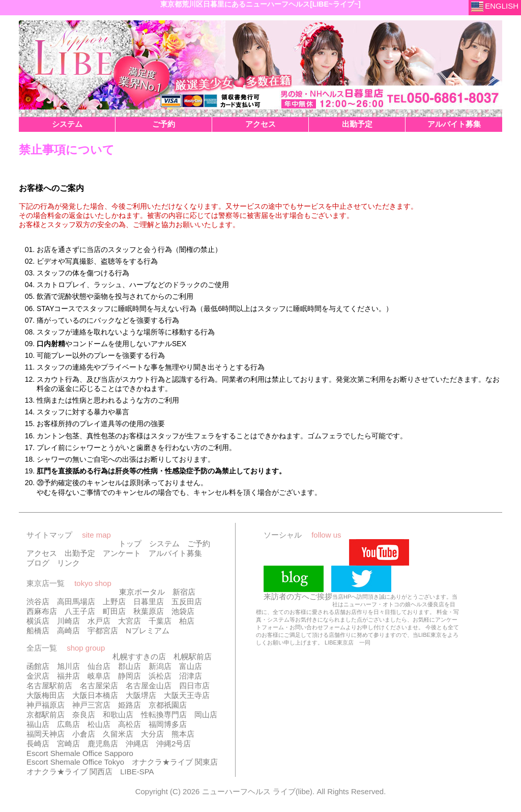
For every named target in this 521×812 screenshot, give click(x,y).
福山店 (38, 724)
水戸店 (99, 621)
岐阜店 (99, 676)
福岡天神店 (46, 734)
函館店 (38, 666)
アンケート (122, 553)
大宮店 (129, 621)
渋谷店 (38, 601)
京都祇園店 (168, 705)
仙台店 (99, 666)
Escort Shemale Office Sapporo (80, 753)
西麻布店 (42, 611)
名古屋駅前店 (49, 685)
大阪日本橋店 (95, 695)
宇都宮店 (103, 631)
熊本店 (183, 734)
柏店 (187, 621)
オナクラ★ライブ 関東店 (175, 762)
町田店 (114, 611)
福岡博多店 (168, 724)
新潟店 (160, 666)
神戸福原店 (46, 705)
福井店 (68, 676)
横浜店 (38, 621)
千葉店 (160, 621)
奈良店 (84, 715)
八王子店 (80, 611)
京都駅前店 (46, 715)
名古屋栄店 (99, 685)
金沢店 (38, 676)
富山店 (191, 666)
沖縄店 (137, 744)
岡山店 (206, 715)
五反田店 (187, 601)
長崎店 (38, 744)
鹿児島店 (103, 744)
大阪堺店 (141, 695)
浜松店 (160, 676)
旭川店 (68, 666)
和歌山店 (118, 715)
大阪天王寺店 (187, 695)
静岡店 (129, 676)
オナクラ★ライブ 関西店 (69, 772)
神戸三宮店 (91, 705)
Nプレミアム (148, 631)
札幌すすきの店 (139, 656)
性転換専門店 (164, 715)
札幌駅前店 (193, 656)
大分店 (152, 734)
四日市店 (194, 685)
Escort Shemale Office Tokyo (75, 762)
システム (164, 543)
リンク (68, 563)
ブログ (38, 563)
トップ (130, 543)
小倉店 (84, 734)
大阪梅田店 (46, 695)
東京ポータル (142, 592)
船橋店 (38, 631)
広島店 (68, 724)
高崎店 (68, 631)
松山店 (99, 724)
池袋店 (183, 611)
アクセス (42, 553)
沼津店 (191, 676)
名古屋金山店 (149, 685)
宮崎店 (68, 744)
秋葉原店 (149, 611)
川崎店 (68, 621)
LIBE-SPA (137, 772)
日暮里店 (149, 601)
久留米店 (118, 734)
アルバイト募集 (175, 553)
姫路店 (129, 705)
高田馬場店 (76, 601)
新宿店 (184, 592)
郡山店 (129, 666)
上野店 (114, 601)
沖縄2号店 (173, 744)
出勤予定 (80, 553)
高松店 (129, 724)
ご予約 (199, 543)
